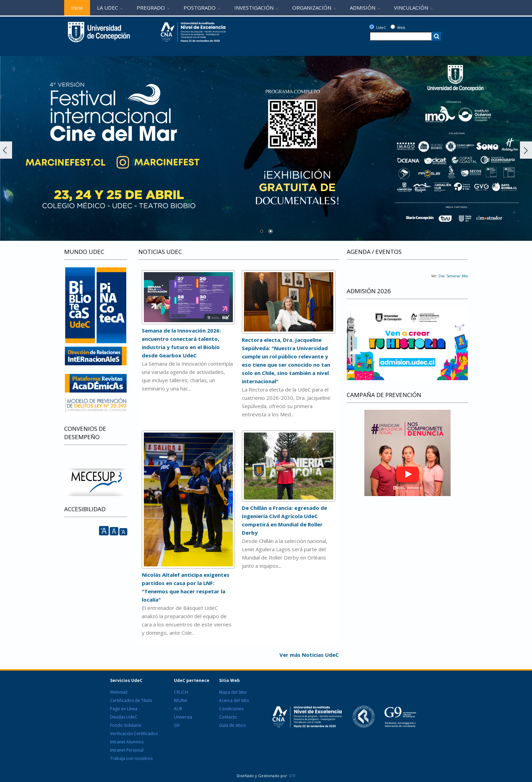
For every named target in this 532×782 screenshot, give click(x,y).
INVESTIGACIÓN (256, 8)
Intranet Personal (127, 750)
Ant (6, 150)
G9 (177, 725)
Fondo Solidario (126, 725)
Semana (452, 276)
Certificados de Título (131, 700)
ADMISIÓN (365, 8)
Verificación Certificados (134, 734)
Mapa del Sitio (233, 692)
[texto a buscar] (401, 36)
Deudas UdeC (124, 717)
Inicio (77, 8)
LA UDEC (110, 8)
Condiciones (231, 709)
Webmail (119, 692)
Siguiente (526, 150)
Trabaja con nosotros (131, 758)
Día (441, 276)
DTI (292, 776)
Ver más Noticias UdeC (309, 655)
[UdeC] (372, 27)
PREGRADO (153, 8)
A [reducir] (123, 532)
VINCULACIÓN (413, 8)
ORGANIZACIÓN (314, 8)
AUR (178, 709)
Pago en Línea (124, 709)
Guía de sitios (232, 725)
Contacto (228, 717)
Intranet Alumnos (127, 742)
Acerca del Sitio (234, 700)
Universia (183, 717)
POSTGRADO (202, 8)
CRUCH (181, 692)
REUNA (181, 700)
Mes (464, 276)
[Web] (393, 27)
